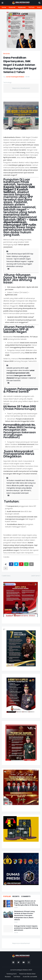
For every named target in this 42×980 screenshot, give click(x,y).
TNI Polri (31, 7)
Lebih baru (7, 576)
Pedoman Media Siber (27, 974)
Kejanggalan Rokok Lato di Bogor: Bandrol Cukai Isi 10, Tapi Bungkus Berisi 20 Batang (26, 903)
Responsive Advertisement (21, 88)
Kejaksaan (22, 7)
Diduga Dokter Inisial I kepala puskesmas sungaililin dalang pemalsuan (26, 928)
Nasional (12, 7)
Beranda (7, 54)
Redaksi (8, 977)
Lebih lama (35, 576)
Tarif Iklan (17, 977)
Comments (26, 896)
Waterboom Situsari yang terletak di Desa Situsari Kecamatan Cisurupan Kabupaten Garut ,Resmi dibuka (24, 916)
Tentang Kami (12, 974)
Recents (16, 896)
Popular (7, 896)
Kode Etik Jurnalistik (30, 977)
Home (4, 7)
